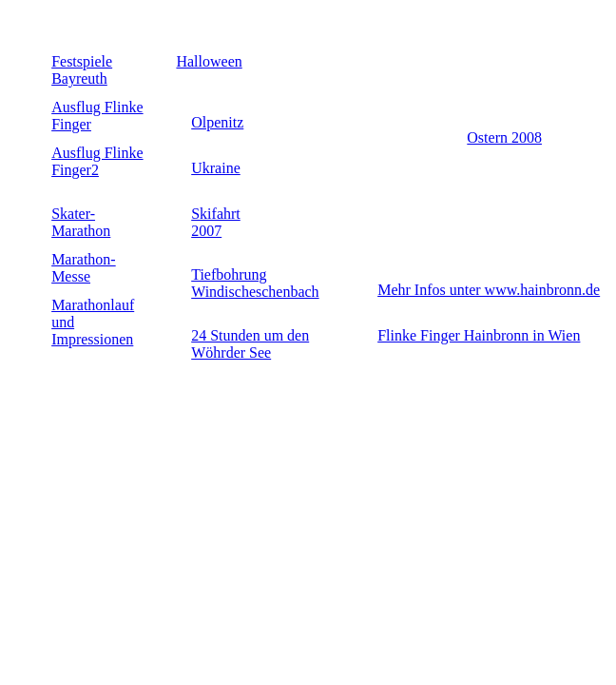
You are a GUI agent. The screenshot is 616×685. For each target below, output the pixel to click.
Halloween (209, 61)
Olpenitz (217, 122)
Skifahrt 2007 (216, 222)
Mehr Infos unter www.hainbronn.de (489, 290)
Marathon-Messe (84, 268)
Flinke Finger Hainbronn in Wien (479, 335)
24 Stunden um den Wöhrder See (250, 344)
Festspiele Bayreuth (82, 70)
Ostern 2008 (504, 137)
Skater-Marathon (81, 222)
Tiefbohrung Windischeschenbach (255, 283)
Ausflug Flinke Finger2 (97, 161)
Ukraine (216, 168)
